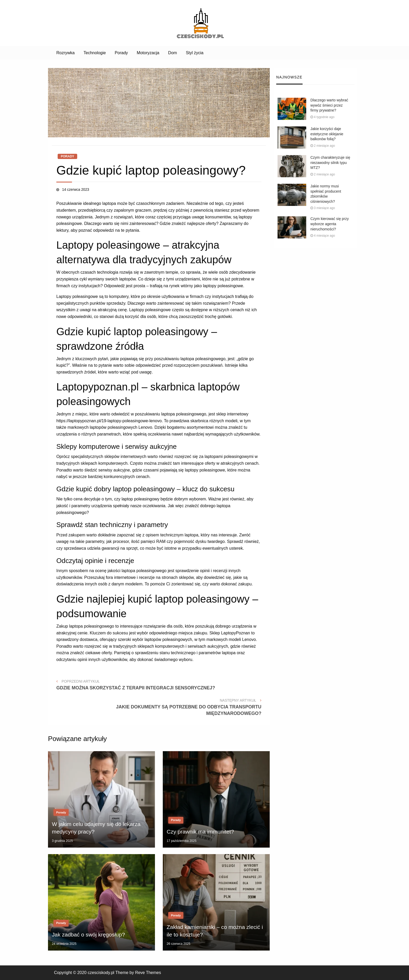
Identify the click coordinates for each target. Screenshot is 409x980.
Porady (121, 53)
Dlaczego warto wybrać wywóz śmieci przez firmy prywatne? (329, 105)
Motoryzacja (148, 53)
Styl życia (195, 53)
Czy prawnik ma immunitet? (200, 832)
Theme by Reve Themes (138, 973)
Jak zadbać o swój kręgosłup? (88, 935)
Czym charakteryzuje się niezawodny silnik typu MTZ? (330, 163)
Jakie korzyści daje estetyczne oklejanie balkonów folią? (327, 134)
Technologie (95, 53)
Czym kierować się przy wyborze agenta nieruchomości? (330, 224)
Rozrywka (65, 53)
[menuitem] (65, 53)
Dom (173, 53)
